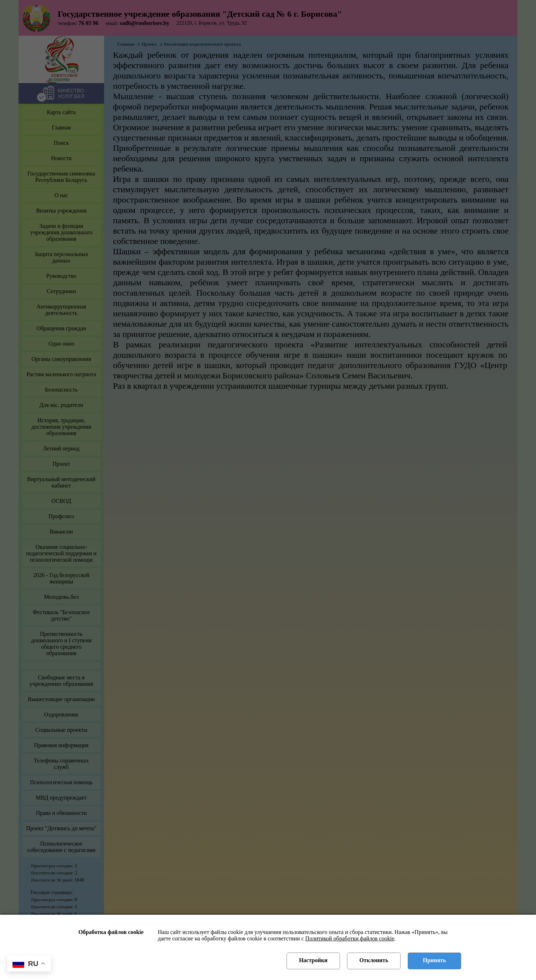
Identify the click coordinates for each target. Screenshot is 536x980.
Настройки (313, 960)
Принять (435, 960)
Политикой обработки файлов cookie (350, 938)
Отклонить (374, 960)
